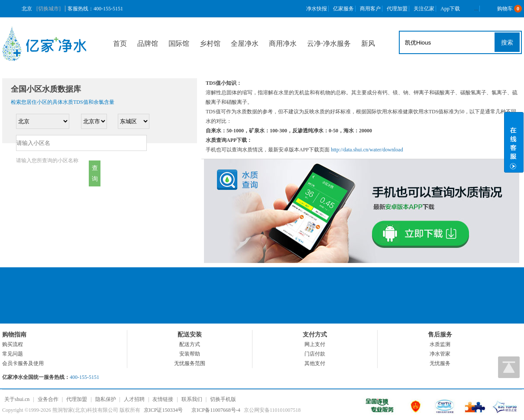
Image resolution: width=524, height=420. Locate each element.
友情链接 (163, 399)
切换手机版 (223, 399)
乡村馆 (210, 43)
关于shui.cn (17, 399)
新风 (368, 43)
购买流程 (13, 344)
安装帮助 (190, 354)
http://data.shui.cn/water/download (367, 150)
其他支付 (315, 363)
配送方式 (190, 344)
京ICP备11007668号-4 (216, 410)
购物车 (503, 9)
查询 (95, 173)
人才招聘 (134, 399)
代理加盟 (397, 9)
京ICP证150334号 (163, 410)
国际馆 (179, 43)
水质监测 (440, 344)
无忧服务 (440, 363)
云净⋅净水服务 (329, 43)
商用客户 (370, 9)
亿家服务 (343, 9)
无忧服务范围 (190, 363)
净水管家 (440, 354)
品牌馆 (148, 43)
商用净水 (283, 43)
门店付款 (315, 354)
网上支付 (315, 344)
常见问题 (13, 354)
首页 (120, 43)
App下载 (450, 9)
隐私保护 (106, 399)
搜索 (507, 42)
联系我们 (192, 399)
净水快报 (317, 9)
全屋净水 (245, 43)
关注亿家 (424, 9)
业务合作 (48, 399)
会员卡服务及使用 (23, 363)
